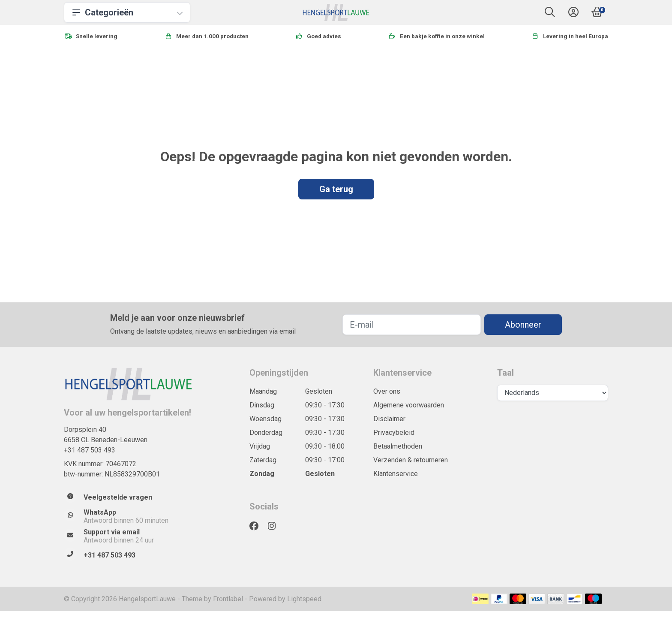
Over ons (387, 391)
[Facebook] (257, 526)
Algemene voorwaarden (409, 405)
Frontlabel (228, 599)
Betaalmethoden (398, 446)
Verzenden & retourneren (411, 460)
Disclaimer (389, 419)
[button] (550, 14)
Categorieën (127, 12)
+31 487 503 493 (90, 450)
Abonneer (523, 325)
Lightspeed (304, 599)
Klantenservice (396, 474)
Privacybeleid (394, 433)
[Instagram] (275, 526)
